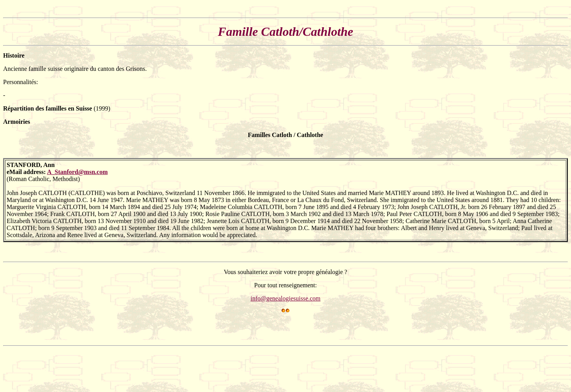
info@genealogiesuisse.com (285, 298)
